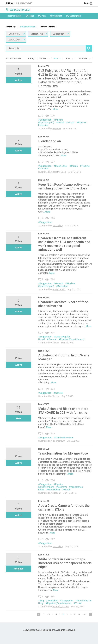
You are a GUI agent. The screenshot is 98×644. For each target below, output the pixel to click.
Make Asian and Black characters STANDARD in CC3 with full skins (63, 411)
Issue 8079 (44, 234)
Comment (84, 58)
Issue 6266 (44, 66)
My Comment (56, 16)
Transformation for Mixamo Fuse (63, 453)
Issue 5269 (44, 180)
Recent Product (14, 16)
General (59, 283)
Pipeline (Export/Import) (51, 121)
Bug (42, 601)
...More (55, 109)
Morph (71, 122)
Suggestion (46, 120)
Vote (69, 58)
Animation (63, 286)
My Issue (30, 16)
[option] (14, 16)
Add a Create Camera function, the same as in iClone (64, 507)
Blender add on (50, 141)
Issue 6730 (44, 297)
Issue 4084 (44, 351)
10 (78, 614)
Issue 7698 (44, 555)
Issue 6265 (44, 137)
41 (85, 614)
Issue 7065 (44, 404)
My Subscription (73, 16)
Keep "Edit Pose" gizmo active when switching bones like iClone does (65, 186)
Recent (44, 58)
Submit (11, 22)
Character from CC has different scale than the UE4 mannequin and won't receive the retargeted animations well (64, 244)
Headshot (53, 601)
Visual (61, 122)
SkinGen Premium (64, 438)
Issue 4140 (44, 501)
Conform (62, 487)
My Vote (42, 16)
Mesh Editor (61, 166)
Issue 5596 (44, 449)
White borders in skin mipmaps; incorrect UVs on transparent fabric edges (65, 563)
